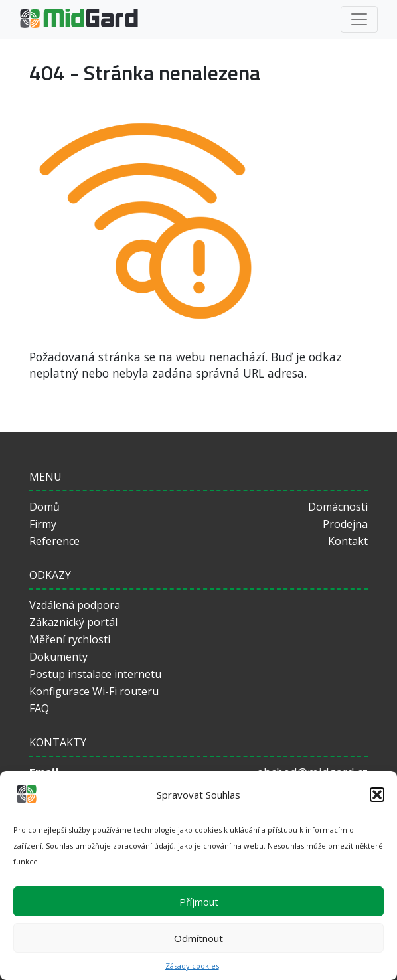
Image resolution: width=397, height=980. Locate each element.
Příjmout (199, 902)
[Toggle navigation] (359, 19)
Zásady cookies (192, 966)
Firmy (43, 524)
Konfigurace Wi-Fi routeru (94, 691)
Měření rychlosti (70, 639)
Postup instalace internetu (95, 674)
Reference (54, 541)
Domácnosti (338, 507)
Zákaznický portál (73, 622)
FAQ (39, 708)
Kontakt (348, 541)
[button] (377, 795)
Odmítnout (198, 938)
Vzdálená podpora (75, 605)
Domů (44, 507)
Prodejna (345, 524)
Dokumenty (58, 657)
